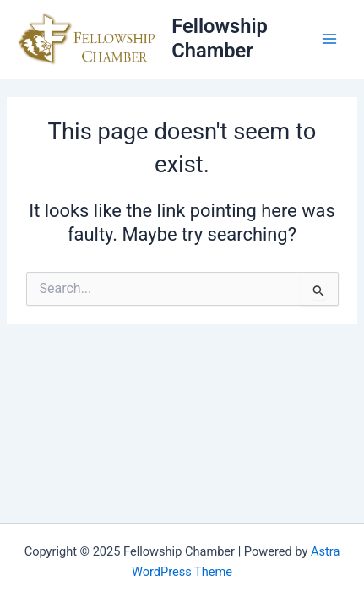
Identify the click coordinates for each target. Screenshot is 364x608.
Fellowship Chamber (220, 38)
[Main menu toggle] (329, 39)
